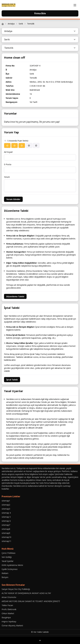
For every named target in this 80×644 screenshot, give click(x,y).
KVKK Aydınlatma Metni (12, 565)
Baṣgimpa (6, 617)
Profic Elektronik (9, 609)
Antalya (11, 24)
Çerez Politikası (9, 553)
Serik (21, 24)
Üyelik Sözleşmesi (10, 569)
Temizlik (31, 24)
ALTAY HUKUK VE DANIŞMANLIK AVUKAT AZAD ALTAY (26, 593)
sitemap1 (6, 501)
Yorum (7, 177)
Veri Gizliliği (7, 557)
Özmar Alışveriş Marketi (12, 626)
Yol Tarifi (33, 102)
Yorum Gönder (13, 199)
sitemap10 (6, 537)
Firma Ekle (40, 13)
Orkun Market (8, 613)
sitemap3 (6, 509)
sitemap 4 (6, 513)
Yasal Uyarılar (8, 561)
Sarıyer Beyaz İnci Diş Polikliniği (16, 589)
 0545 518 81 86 (37, 86)
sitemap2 (6, 505)
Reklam (5, 573)
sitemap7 (6, 525)
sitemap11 (6, 541)
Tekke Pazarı (7, 605)
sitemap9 (6, 533)
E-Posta (8, 164)
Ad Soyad (8, 152)
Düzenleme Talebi (15, 296)
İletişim (5, 577)
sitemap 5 (6, 517)
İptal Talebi (12, 380)
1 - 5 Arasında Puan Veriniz (16, 141)
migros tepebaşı (9, 621)
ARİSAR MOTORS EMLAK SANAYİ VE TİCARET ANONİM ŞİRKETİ (31, 601)
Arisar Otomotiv (9, 597)
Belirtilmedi (35, 90)
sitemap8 (6, 529)
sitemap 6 (6, 521)
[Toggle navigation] (75, 5)
